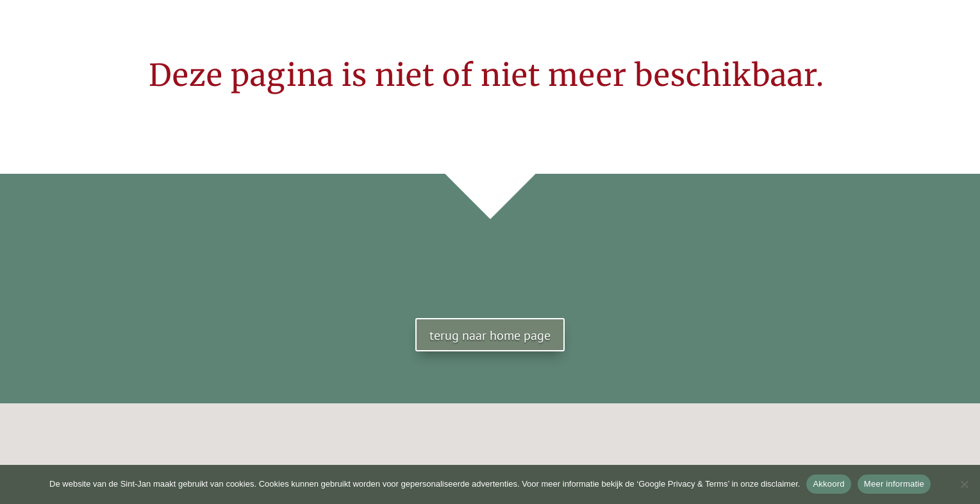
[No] (964, 484)
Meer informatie (894, 484)
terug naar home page (490, 335)
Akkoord (828, 484)
